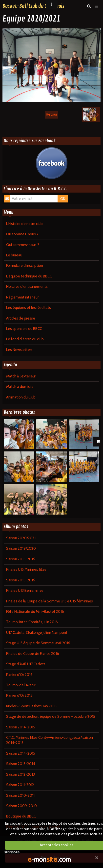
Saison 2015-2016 (21, 559)
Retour (51, 114)
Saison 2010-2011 (20, 795)
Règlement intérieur (22, 297)
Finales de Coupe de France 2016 (33, 654)
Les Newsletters (19, 350)
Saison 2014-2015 (21, 727)
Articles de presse (21, 318)
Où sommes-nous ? (22, 234)
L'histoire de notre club (24, 224)
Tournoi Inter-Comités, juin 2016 (32, 622)
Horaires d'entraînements (27, 287)
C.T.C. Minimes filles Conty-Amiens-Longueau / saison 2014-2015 (50, 740)
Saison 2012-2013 (21, 774)
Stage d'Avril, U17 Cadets (26, 664)
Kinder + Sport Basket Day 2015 (31, 706)
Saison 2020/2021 (21, 538)
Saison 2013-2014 (21, 764)
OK (63, 199)
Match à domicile (20, 387)
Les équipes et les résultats (29, 308)
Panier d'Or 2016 (19, 675)
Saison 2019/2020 (21, 548)
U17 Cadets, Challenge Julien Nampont (37, 633)
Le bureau (14, 255)
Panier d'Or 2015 (19, 695)
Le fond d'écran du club (25, 339)
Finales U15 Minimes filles (26, 570)
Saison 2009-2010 (21, 806)
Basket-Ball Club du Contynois (33, 6)
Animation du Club (21, 397)
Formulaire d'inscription (25, 266)
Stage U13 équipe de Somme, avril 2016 (38, 643)
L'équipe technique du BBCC (29, 276)
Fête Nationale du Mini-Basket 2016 (35, 612)
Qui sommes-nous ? (23, 245)
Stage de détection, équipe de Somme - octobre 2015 (51, 717)
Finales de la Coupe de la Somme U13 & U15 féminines (50, 601)
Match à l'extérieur (21, 376)
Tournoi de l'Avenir (21, 685)
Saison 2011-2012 (20, 785)
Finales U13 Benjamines (25, 591)
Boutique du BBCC (21, 816)
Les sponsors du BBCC (24, 329)
